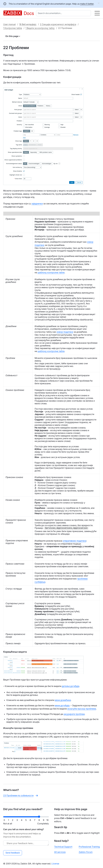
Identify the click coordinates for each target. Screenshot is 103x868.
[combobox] (64, 13)
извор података (65, 332)
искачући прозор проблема (82, 709)
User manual (9, 24)
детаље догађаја (71, 686)
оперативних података (75, 541)
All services (60, 852)
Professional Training (89, 847)
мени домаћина (63, 700)
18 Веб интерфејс (28, 24)
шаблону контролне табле (51, 272)
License (55, 864)
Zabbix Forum (86, 852)
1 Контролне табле (13, 28)
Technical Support (63, 847)
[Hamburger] (97, 13)
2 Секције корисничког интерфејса (58, 24)
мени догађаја (62, 705)
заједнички (37, 204)
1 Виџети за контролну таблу (40, 28)
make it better (87, 4)
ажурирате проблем (74, 714)
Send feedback (13, 853)
